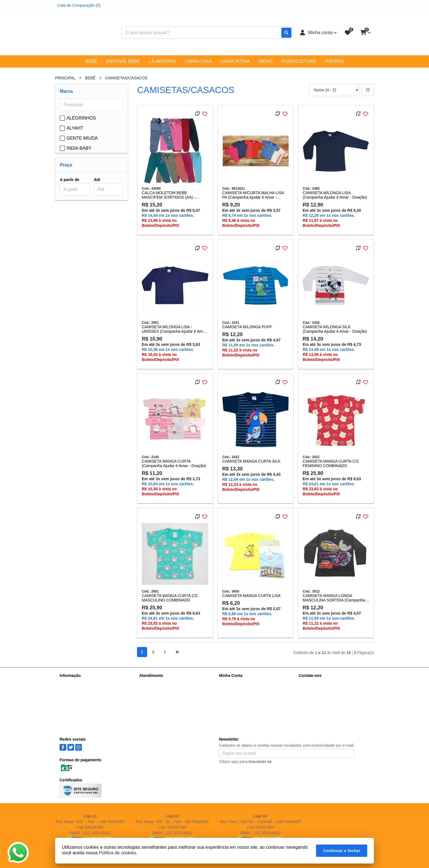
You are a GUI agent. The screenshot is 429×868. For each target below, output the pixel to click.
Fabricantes (149, 705)
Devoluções (149, 697)
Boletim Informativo (236, 697)
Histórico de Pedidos (237, 690)
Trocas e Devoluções (78, 719)
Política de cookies (76, 712)
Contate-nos (150, 683)
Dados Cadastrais (234, 683)
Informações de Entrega (80, 690)
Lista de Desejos (234, 705)
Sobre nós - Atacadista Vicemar (87, 683)
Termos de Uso (73, 705)
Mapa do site (150, 690)
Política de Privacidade (79, 697)
